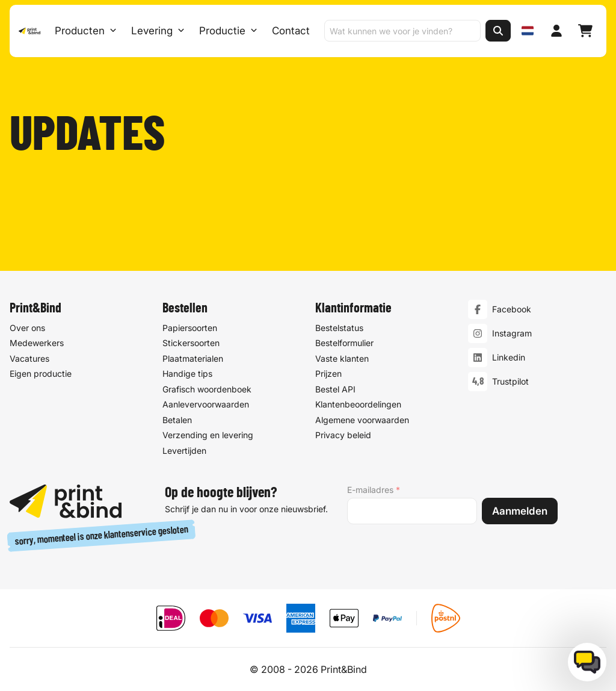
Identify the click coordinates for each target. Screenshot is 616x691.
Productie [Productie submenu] (228, 31)
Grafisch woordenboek (207, 389)
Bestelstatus (339, 328)
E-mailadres (374, 490)
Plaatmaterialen (193, 358)
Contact (290, 31)
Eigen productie (41, 373)
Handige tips (187, 373)
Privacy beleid (343, 435)
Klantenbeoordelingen (358, 404)
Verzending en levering (208, 435)
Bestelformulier (344, 343)
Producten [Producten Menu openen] (85, 31)
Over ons (27, 328)
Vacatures (29, 358)
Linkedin (509, 357)
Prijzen (328, 373)
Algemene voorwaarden (362, 420)
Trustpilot (510, 381)
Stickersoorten (191, 343)
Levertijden (184, 451)
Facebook (512, 309)
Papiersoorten (190, 328)
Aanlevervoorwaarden (206, 404)
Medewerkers (37, 343)
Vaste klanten (342, 358)
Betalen (177, 420)
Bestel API (335, 389)
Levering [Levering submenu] (157, 31)
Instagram (512, 333)
